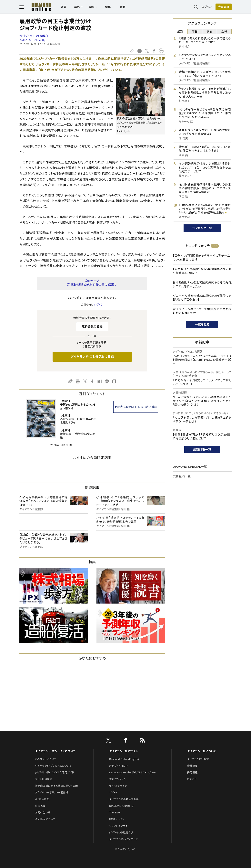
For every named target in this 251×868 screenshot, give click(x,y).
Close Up (40, 40)
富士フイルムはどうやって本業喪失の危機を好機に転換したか (202, 311)
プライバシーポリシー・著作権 (52, 793)
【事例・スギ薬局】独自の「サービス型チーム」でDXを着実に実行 (202, 258)
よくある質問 (42, 799)
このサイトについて (46, 759)
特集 (108, 7)
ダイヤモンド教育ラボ (121, 833)
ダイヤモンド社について (201, 751)
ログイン (207, 7)
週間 (210, 32)
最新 (180, 32)
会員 (224, 32)
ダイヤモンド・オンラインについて (55, 751)
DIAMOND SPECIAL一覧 (190, 467)
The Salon (115, 813)
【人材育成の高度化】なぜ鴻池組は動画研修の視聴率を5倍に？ (202, 271)
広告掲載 (40, 806)
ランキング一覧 (202, 228)
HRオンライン (117, 819)
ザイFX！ (114, 793)
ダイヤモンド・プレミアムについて (53, 766)
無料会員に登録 (92, 326)
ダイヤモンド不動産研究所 (124, 799)
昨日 (195, 32)
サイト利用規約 (44, 779)
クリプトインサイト (119, 826)
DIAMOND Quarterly (121, 806)
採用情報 (192, 772)
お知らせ (192, 779)
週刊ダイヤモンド (119, 766)
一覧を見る (202, 324)
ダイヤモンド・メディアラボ (124, 839)
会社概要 (192, 766)
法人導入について (45, 819)
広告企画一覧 (182, 476)
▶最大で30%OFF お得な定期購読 (136, 407)
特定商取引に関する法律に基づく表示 (56, 786)
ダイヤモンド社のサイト (124, 751)
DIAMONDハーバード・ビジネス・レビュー (133, 772)
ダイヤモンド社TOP (198, 759)
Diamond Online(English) (124, 759)
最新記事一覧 (202, 450)
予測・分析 (25, 40)
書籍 (123, 7)
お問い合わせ (43, 813)
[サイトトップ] (37, 7)
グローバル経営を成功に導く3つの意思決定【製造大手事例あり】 (202, 298)
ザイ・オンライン (118, 786)
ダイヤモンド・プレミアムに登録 (92, 357)
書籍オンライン (118, 779)
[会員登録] (224, 7)
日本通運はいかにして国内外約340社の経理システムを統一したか (202, 284)
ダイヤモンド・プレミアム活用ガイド (54, 772)
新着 (64, 7)
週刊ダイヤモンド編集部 (34, 36)
